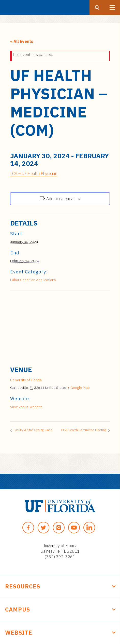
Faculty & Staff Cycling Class (33, 430)
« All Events (22, 41)
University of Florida (26, 380)
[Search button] (97, 8)
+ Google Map (79, 388)
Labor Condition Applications (33, 280)
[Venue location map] (60, 327)
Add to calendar (61, 199)
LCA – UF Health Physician (34, 173)
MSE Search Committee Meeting (84, 430)
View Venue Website (26, 407)
